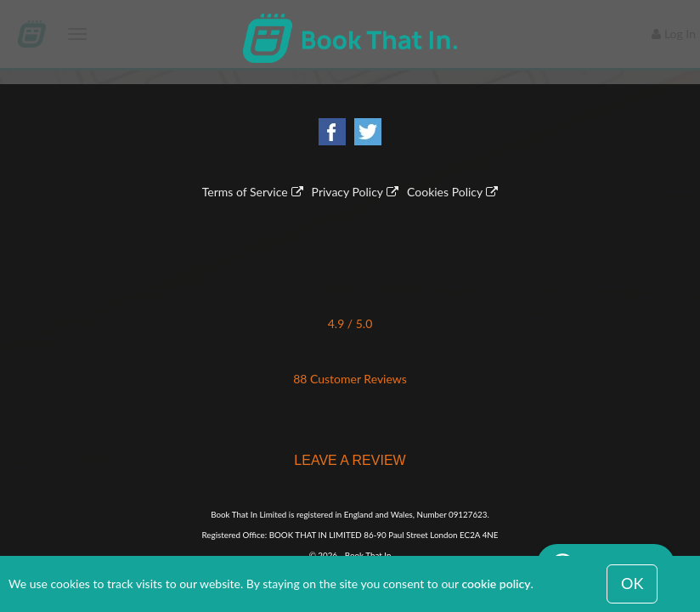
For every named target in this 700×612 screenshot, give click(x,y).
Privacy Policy (347, 192)
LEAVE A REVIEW (350, 460)
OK (632, 583)
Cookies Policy (445, 192)
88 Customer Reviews (350, 379)
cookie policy (497, 584)
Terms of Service (245, 192)
